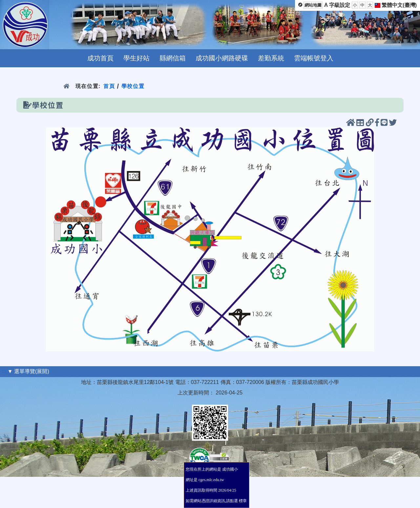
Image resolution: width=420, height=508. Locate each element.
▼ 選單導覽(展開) (28, 371)
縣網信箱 (173, 58)
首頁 (109, 86)
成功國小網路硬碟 (222, 58)
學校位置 (133, 86)
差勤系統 (271, 58)
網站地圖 (313, 5)
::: (4, 371)
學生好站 (136, 58)
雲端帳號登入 (314, 58)
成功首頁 (100, 58)
